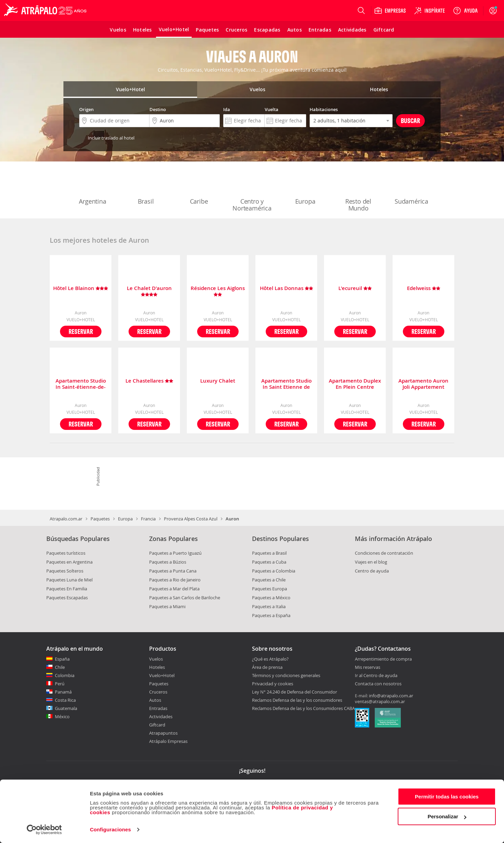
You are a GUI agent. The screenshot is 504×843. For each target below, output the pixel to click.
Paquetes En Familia (67, 589)
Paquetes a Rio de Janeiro (175, 580)
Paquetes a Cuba (269, 562)
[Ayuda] (465, 11)
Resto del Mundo (358, 191)
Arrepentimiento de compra (383, 659)
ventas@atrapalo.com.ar (380, 701)
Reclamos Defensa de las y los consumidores (297, 700)
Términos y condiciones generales (286, 675)
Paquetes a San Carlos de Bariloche (185, 598)
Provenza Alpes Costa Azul (191, 519)
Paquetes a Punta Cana (173, 571)
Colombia (65, 675)
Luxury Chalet (218, 381)
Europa (305, 187)
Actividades (161, 716)
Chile (60, 667)
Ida (227, 109)
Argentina (93, 187)
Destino (158, 109)
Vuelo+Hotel (162, 675)
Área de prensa (267, 667)
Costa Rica (65, 700)
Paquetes (100, 519)
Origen (86, 109)
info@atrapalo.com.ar (391, 696)
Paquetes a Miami (167, 606)
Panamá (63, 692)
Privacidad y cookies (273, 684)
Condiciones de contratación (384, 553)
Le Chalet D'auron (149, 291)
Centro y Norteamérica (252, 191)
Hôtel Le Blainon (81, 288)
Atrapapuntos (163, 733)
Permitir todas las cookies (447, 797)
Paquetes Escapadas (67, 598)
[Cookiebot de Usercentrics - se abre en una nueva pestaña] (44, 830)
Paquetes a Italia (269, 606)
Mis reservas (368, 667)
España (62, 659)
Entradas (158, 708)
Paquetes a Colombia (274, 571)
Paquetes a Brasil (269, 553)
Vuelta (272, 109)
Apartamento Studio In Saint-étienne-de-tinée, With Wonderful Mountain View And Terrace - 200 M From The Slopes (81, 384)
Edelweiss (424, 288)
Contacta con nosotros (378, 684)
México (62, 716)
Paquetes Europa (269, 589)
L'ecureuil (355, 288)
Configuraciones (110, 829)
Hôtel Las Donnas (286, 288)
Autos (155, 700)
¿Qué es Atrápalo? (270, 659)
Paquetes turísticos (66, 553)
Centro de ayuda (372, 571)
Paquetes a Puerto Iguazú (175, 553)
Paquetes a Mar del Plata (174, 589)
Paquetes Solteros (65, 571)
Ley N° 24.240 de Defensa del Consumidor (295, 692)
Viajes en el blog (371, 562)
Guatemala (66, 708)
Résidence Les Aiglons (218, 291)
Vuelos (156, 659)
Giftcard (157, 725)
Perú (60, 684)
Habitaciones (324, 109)
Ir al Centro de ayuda (376, 676)
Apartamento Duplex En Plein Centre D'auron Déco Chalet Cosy (355, 384)
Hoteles (157, 667)
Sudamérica (411, 187)
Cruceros (158, 692)
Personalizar (447, 816)
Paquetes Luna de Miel (69, 580)
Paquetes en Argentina (69, 562)
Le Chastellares (149, 381)
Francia (148, 519)
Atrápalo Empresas (168, 741)
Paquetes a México (271, 598)
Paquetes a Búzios (168, 562)
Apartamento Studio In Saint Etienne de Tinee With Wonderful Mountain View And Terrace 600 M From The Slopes (286, 384)
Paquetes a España (271, 615)
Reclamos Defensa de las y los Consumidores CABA (303, 708)
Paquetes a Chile (269, 580)
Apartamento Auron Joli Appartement (423, 384)
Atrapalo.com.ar (66, 519)
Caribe (199, 187)
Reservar (81, 331)
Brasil (146, 187)
